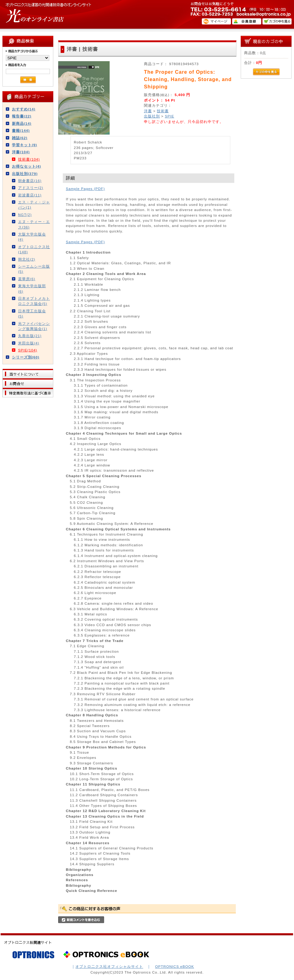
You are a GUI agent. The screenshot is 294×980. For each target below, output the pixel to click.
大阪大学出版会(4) (32, 237)
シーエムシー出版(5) (34, 269)
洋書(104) (21, 152)
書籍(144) (21, 130)
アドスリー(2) (31, 188)
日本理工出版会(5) (32, 314)
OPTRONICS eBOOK (174, 966)
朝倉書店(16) (30, 181)
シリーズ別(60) (26, 357)
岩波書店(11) (30, 195)
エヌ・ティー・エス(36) (34, 224)
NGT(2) (25, 215)
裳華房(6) (27, 279)
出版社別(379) (25, 174)
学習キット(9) (24, 145)
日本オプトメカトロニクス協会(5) (34, 301)
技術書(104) (29, 159)
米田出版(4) (29, 343)
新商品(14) (22, 123)
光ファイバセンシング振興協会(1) (34, 326)
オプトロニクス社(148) (34, 249)
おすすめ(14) (24, 109)
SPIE (169, 116)
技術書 (163, 111)
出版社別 (152, 116)
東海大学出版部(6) (32, 288)
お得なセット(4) (26, 166)
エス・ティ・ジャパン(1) (34, 205)
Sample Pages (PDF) (85, 189)
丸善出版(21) (30, 336)
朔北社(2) (27, 259)
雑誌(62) (20, 138)
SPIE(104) (28, 350)
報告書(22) (22, 116)
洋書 (148, 111)
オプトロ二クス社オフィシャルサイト (109, 966)
